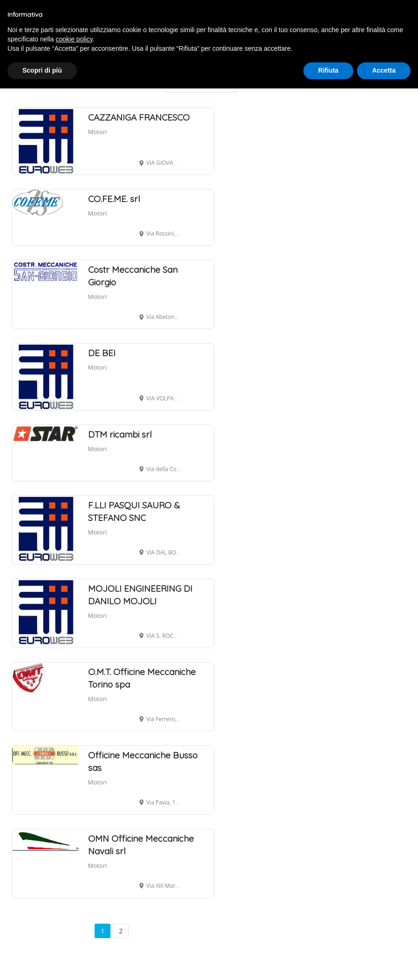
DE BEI (102, 353)
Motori (98, 132)
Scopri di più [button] (42, 70)
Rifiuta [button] (329, 70)
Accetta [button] (384, 70)
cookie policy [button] (74, 39)
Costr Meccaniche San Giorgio (133, 276)
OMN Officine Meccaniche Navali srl (141, 845)
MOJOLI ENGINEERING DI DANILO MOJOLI (140, 595)
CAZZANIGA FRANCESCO (139, 117)
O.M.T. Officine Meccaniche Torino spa (142, 678)
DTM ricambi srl (120, 434)
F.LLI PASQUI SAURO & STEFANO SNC (134, 511)
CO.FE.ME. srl (114, 199)
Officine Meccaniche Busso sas (143, 761)
